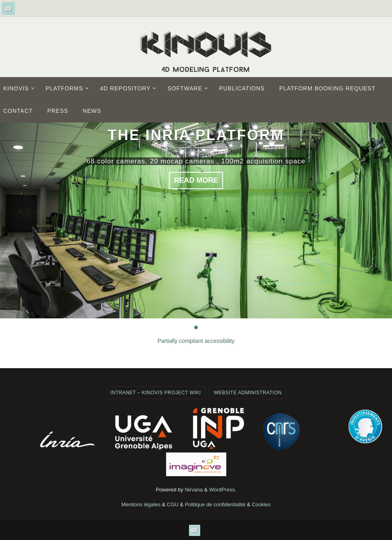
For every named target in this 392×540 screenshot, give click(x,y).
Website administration (248, 393)
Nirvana (194, 490)
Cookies (261, 504)
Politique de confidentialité (215, 504)
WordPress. (223, 490)
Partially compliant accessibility (196, 341)
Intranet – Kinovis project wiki (156, 393)
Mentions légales (141, 504)
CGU (173, 504)
